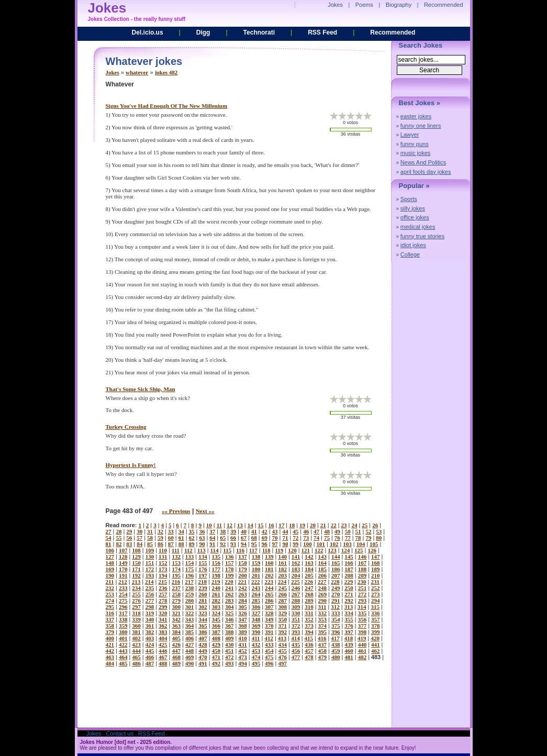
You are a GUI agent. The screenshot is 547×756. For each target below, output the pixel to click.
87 (171, 544)
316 (110, 613)
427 (190, 644)
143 (323, 557)
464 (123, 657)
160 (269, 563)
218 (203, 582)
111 (176, 550)
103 (347, 544)
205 (309, 575)
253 (110, 594)
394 (309, 632)
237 (176, 588)
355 (349, 619)
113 (202, 550)
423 (136, 644)
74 (316, 538)
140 (282, 557)
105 (374, 544)
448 (190, 651)
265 (269, 594)
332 (323, 613)
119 (279, 550)
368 (243, 626)
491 (203, 663)
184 (309, 569)
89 (192, 544)
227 (322, 582)
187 (349, 569)
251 (362, 588)
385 (190, 632)
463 (110, 657)
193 (150, 575)
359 (123, 626)
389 (243, 632)
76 (337, 538)
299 (163, 607)
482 (362, 657)
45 (295, 531)
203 (282, 575)
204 (296, 575)
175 (190, 569)
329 (282, 613)
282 (216, 601)
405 (176, 638)
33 (171, 531)
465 (136, 657)
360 (136, 626)
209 (362, 575)
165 (336, 563)
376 (349, 626)
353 (323, 619)
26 (375, 525)
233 (123, 588)
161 (282, 563)
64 (212, 538)
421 (110, 644)
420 (375, 638)
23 (344, 525)
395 (323, 632)
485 (123, 663)
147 (376, 557)
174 (176, 569)
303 (216, 607)
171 (136, 569)
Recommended (393, 32)
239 (203, 588)
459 (336, 651)
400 (110, 638)
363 (176, 626)
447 (176, 651)
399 (376, 632)
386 (203, 632)
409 (230, 638)
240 (216, 588)
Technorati (259, 32)
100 (308, 544)
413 (282, 638)
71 (285, 538)
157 (230, 563)
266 (282, 594)
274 (110, 601)
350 (282, 619)
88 (181, 544)
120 (292, 550)
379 (110, 632)
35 (192, 531)
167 (362, 563)
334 (349, 613)
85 (150, 544)
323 (203, 613)
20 (313, 525)
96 (265, 544)
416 (322, 638)
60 (171, 538)
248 (323, 588)
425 (163, 644)
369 (256, 626)
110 (163, 550)
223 (269, 582)
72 (295, 538)
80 (379, 538)
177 (216, 569)
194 (163, 575)
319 (150, 613)
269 (323, 594)
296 (123, 607)
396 (336, 632)
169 (110, 569)
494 (243, 663)
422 (123, 644)
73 (306, 538)
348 (256, 619)
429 (216, 644)
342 (176, 619)
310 (309, 607)
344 (203, 619)
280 (190, 601)
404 (163, 638)
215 (163, 582)
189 (376, 569)
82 (119, 544)
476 (282, 657)
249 (336, 588)
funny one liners (421, 126)
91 (212, 544)
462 (376, 651)
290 (323, 601)
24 (354, 525)
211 (110, 582)
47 (316, 531)
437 (323, 644)
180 (256, 569)
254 (123, 594)
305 (243, 607)
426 (176, 644)
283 (230, 601)
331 (309, 613)
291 (336, 601)
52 (368, 531)
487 (150, 663)
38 (223, 531)
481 (349, 657)
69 (265, 538)
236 (163, 588)
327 (256, 613)
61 (181, 538)
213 (136, 582)
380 (123, 632)
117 (253, 550)
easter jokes (416, 116)
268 (309, 594)
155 (203, 563)
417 (335, 638)
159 (256, 563)
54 (109, 538)
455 (282, 651)
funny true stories (422, 236)
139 (269, 557)
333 (336, 613)
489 (176, 663)
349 (269, 619)
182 (282, 569)
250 (349, 588)
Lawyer (410, 135)
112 (188, 550)
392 (282, 632)
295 (110, 607)
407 (203, 638)
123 (332, 550)
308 (282, 607)
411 (256, 638)
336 (376, 613)
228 (335, 582)
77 (348, 538)
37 (212, 531)
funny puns (415, 144)
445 (150, 651)
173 (163, 569)
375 (336, 626)
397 (349, 632)
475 (269, 657)
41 (254, 531)
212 (123, 582)
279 (176, 601)
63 (202, 538)
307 (269, 607)
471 (216, 657)
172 (150, 569)
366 (216, 626)
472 (230, 657)
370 (269, 626)
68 (254, 538)
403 (150, 638)
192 (136, 575)
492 (216, 663)
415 (309, 638)
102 (334, 544)
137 (243, 557)
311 (322, 607)
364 (190, 626)
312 (335, 607)
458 (323, 651)
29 (129, 531)
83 (129, 544)
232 (110, 588)
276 (136, 601)
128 (123, 557)
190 (110, 575)
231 (375, 582)
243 (256, 588)
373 (309, 626)
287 (282, 601)
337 (110, 619)
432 (256, 644)
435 (296, 644)
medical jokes (418, 227)
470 (203, 657)
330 (296, 613)
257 (163, 594)
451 (230, 651)
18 (292, 525)
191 (123, 575)
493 (230, 663)
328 (269, 613)
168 (376, 563)
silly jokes (413, 208)
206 (323, 575)
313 (349, 607)
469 (190, 657)
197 (203, 575)
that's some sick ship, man (141, 389)
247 (309, 588)
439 (349, 644)
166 (349, 563)
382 (150, 632)
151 (150, 563)
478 (309, 657)
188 (362, 569)
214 (149, 582)
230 (362, 582)
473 (243, 657)
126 (372, 550)
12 (230, 525)
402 (136, 638)
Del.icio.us (148, 32)
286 (269, 601)
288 (296, 601)
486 (136, 663)
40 (244, 531)
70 (275, 538)
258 (176, 594)
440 (362, 644)
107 (123, 550)
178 (230, 569)
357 (376, 619)
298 (150, 607)
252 (376, 588)
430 (230, 644)
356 (362, 619)
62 (192, 538)
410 (243, 638)
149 (123, 563)
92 (223, 544)
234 (136, 588)
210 (376, 575)
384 (176, 632)
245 (282, 588)
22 (334, 525)
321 (176, 613)
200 (243, 575)
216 (176, 582)
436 (309, 644)
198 (216, 575)
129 (136, 557)
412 (269, 638)
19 (302, 525)
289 (309, 601)
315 (375, 607)
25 (365, 525)
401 (123, 638)
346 (230, 619)
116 (240, 550)
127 (110, 557)
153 (176, 563)
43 (275, 531)
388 (230, 632)
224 (282, 582)
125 (359, 550)
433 (269, 644)
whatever (137, 72)
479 (323, 657)
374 (323, 626)
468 (176, 657)
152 (163, 563)
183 (296, 569)
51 (358, 531)
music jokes (415, 153)
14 (250, 525)
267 (296, 594)
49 (337, 531)
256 (150, 594)
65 (223, 538)
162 (296, 563)
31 (150, 531)
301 (190, 607)
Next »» (205, 511)
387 (216, 632)
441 (376, 644)
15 (261, 525)
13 (240, 525)
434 (282, 644)
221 (243, 582)
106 (110, 550)
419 (362, 638)
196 (190, 575)
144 (336, 557)
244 (269, 588)
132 (176, 557)
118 (266, 550)
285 (256, 601)
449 (203, 651)
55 (119, 538)
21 (323, 525)
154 (190, 563)
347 (243, 619)
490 (190, 663)
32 (160, 531)
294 (376, 601)
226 (309, 582)
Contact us (120, 733)
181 (269, 569)
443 (123, 651)
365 (203, 626)
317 (123, 613)
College (410, 254)
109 (150, 550)
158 (243, 563)
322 (190, 613)
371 (282, 626)
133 (190, 557)
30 (139, 531)
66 (233, 538)
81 (109, 544)
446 (163, 651)
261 (216, 594)
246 (296, 588)
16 (271, 525)
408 (216, 638)
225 (295, 582)
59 (160, 538)
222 (256, 582)
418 (349, 638)
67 (244, 538)
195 (176, 575)
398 (362, 632)
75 (327, 538)
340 (150, 619)
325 (230, 613)
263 (243, 594)
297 (136, 607)
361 (150, 626)
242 (243, 588)
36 (202, 531)
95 (254, 544)
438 (336, 644)
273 (376, 594)
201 (256, 575)
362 (163, 626)
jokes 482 (166, 72)
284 (243, 601)
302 (203, 607)
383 (163, 632)
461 (362, 651)
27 (109, 531)
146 (362, 557)
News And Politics (423, 162)
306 (256, 607)
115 (227, 550)
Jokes (113, 72)
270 (336, 594)
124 (346, 550)
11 (219, 525)
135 (216, 557)
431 (243, 644)
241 (230, 588)
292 (349, 601)
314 (362, 607)
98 (285, 544)
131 (163, 557)
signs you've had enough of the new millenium (167, 106)
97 (275, 544)
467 (163, 657)
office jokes (415, 217)
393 (296, 632)
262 (230, 594)
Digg (203, 32)
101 (321, 544)
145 (349, 557)
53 (379, 531)
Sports (409, 199)
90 (202, 544)
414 (295, 638)
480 (336, 657)
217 (189, 582)
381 (136, 632)
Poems (364, 5)
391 (269, 632)
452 (243, 651)
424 (150, 644)
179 (243, 569)
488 (163, 663)
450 (216, 651)
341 (163, 619)
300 (176, 607)
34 (181, 531)
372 (296, 626)
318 (136, 613)
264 (256, 594)
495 (256, 663)
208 (349, 575)
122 (319, 550)
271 (349, 594)
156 (216, 563)
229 (349, 582)
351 (296, 619)
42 (265, 531)
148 (110, 563)
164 (323, 563)
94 (244, 544)
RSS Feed (322, 32)
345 (216, 619)
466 (150, 657)
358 (110, 626)
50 (348, 531)
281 (203, 601)
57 (139, 538)
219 (216, 582)
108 (136, 550)
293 (362, 601)
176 (203, 569)
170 (123, 569)
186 (336, 569)
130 (150, 557)
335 (362, 613)
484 (110, 663)
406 (190, 638)
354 (336, 619)
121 (306, 550)
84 (139, 544)
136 (230, 557)
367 (230, 626)
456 (296, 651)
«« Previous (176, 511)
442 (110, 651)
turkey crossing (126, 427)
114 (215, 550)
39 (233, 531)
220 (229, 582)
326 (243, 613)
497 (282, 663)
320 (163, 613)
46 (306, 531)
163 (309, 563)
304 (230, 607)
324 (216, 613)
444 (136, 651)
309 (296, 607)
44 (285, 531)
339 (136, 619)
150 (136, 563)
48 (327, 531)
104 (361, 544)
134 (203, 557)
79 (368, 538)
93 (233, 544)
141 (296, 557)
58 (150, 538)
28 (119, 531)
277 (150, 601)
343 (190, 619)
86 (160, 544)
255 (136, 594)
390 (256, 632)
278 (163, 601)
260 (203, 594)
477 (296, 657)
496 (269, 663)
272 (362, 594)
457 (309, 651)
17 (281, 525)
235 (150, 588)
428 (203, 644)
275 (123, 601)
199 (230, 575)
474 (256, 657)
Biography (399, 5)
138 (256, 557)
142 (309, 557)
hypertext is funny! (131, 465)
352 (309, 619)
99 (295, 544)
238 (190, 588)
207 (336, 575)
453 (256, 651)
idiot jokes (413, 245)
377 (362, 626)
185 (323, 569)
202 (269, 575)
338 (123, 619)
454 (269, 651)
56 (129, 538)
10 (209, 525)
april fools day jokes (426, 172)
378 (376, 626)
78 (358, 538)
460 (349, 651)
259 (190, 594)
